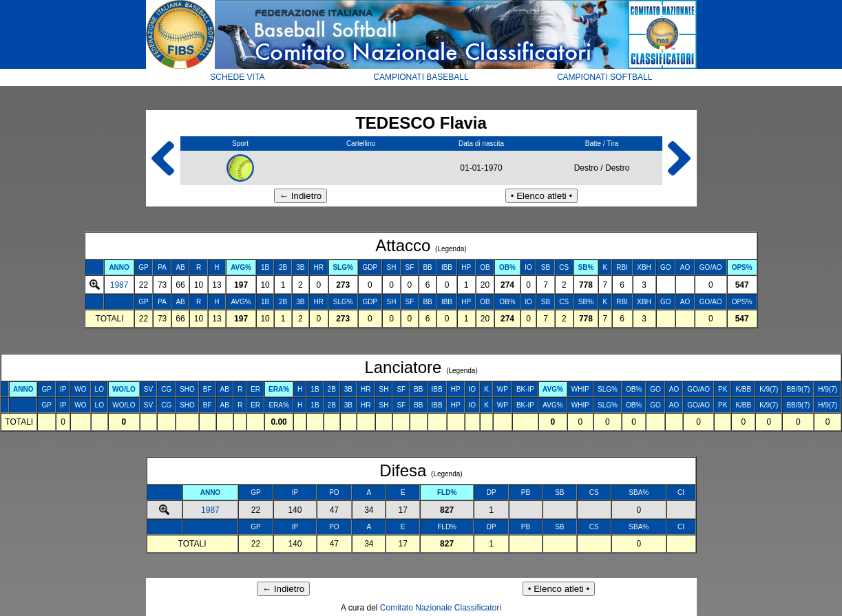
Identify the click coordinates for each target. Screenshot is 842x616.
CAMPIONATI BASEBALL (421, 77)
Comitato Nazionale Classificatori (441, 608)
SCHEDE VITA (237, 77)
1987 (119, 285)
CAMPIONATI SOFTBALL (604, 77)
